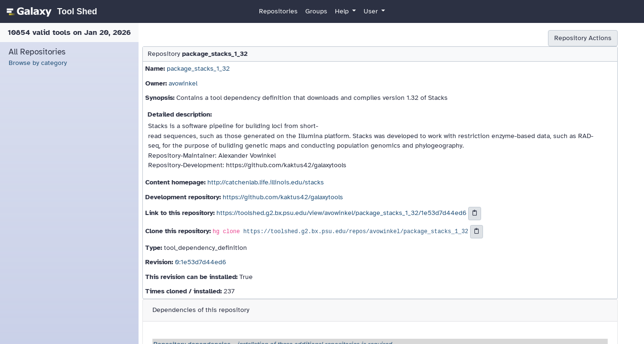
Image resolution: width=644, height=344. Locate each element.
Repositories (278, 11)
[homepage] (50, 11)
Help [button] (343, 11)
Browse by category (38, 63)
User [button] (372, 11)
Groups (316, 11)
